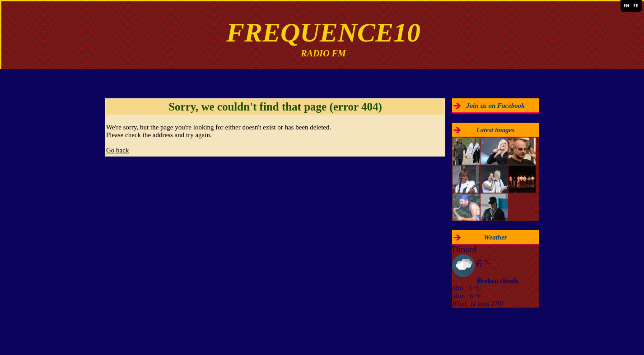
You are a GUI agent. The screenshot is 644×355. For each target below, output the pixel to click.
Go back (117, 150)
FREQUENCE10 (323, 32)
